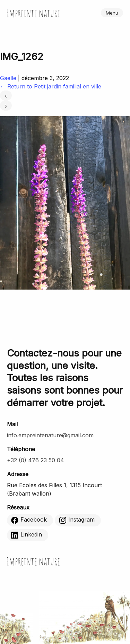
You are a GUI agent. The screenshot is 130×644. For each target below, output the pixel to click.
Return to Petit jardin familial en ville (51, 86)
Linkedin (27, 535)
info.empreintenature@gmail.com (50, 435)
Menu (112, 13)
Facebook (29, 520)
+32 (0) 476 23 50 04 (36, 460)
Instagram (77, 520)
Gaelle (8, 78)
